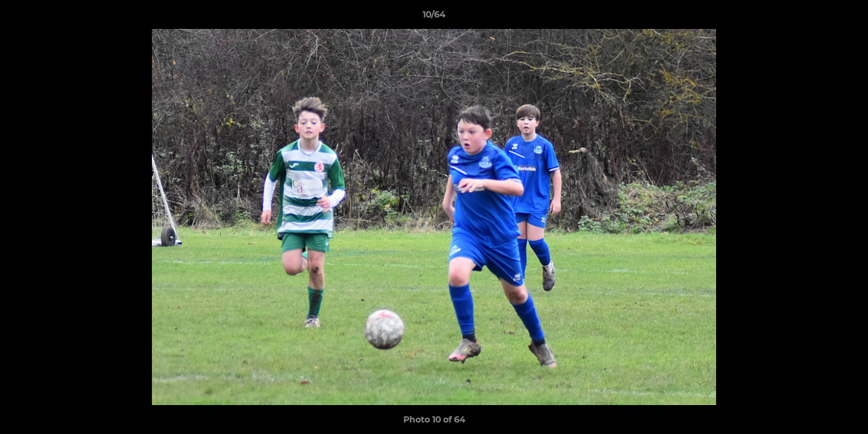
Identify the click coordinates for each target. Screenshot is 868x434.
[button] (846, 17)
